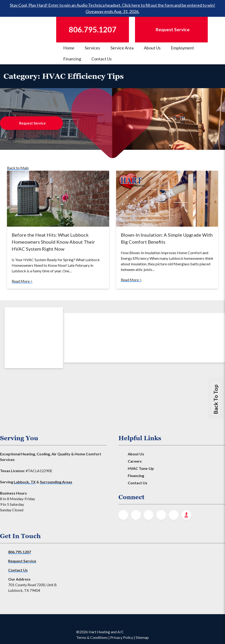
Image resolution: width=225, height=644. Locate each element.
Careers (135, 461)
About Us (152, 48)
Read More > (22, 281)
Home (69, 48)
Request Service (32, 123)
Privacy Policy (122, 637)
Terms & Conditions (92, 637)
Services (92, 48)
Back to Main (18, 168)
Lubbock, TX (25, 482)
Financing (72, 59)
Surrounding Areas (56, 482)
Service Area (122, 48)
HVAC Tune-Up (141, 468)
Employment (182, 48)
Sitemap (142, 637)
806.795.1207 (20, 552)
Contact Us (102, 59)
